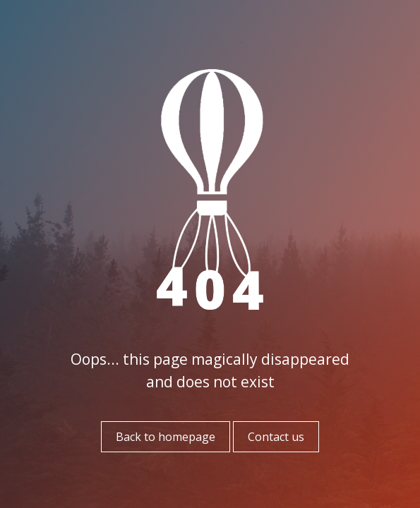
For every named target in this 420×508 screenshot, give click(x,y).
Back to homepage (166, 437)
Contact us (276, 437)
